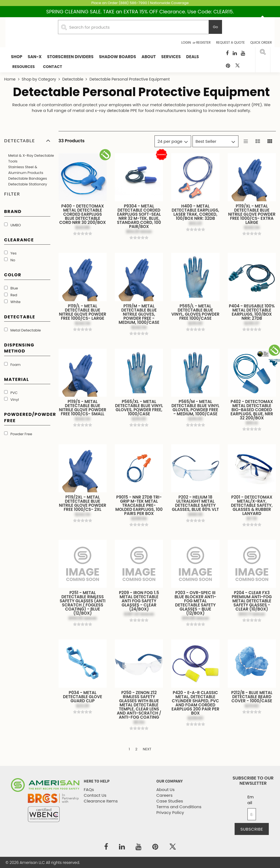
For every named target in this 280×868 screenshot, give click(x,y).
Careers (164, 795)
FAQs (89, 790)
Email (251, 800)
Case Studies (170, 801)
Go (215, 27)
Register (204, 42)
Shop (17, 57)
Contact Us (95, 795)
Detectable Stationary (28, 184)
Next (147, 749)
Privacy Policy (170, 812)
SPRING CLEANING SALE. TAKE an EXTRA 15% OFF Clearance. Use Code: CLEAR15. (140, 12)
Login (187, 42)
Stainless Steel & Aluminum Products (26, 170)
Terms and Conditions (179, 807)
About (148, 57)
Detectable (73, 79)
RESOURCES (24, 67)
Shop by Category (39, 79)
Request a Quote (230, 42)
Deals (192, 57)
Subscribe (252, 829)
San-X (35, 57)
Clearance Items (101, 801)
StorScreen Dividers (70, 57)
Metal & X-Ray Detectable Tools (31, 158)
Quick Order (261, 42)
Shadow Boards (118, 57)
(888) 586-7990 (133, 3)
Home (10, 79)
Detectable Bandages (28, 178)
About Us (166, 790)
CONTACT (52, 67)
